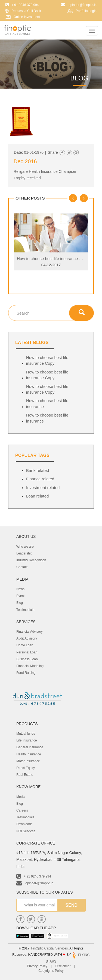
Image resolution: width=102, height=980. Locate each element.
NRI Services (26, 831)
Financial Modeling (30, 666)
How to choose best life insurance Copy (53, 259)
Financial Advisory (30, 632)
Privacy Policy (37, 966)
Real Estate (25, 775)
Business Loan (27, 659)
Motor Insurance (28, 761)
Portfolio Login (86, 11)
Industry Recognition (31, 560)
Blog (20, 603)
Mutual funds (26, 734)
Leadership (24, 553)
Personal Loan (27, 652)
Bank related (38, 470)
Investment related (43, 488)
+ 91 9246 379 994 (34, 876)
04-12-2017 (51, 265)
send (72, 905)
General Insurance (30, 747)
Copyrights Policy (51, 971)
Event (21, 596)
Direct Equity (26, 768)
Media (21, 797)
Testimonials (25, 610)
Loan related (37, 496)
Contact (22, 567)
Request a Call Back (26, 11)
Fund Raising (26, 673)
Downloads (24, 824)
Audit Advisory (27, 638)
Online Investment (27, 17)
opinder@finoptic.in (35, 883)
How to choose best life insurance (47, 403)
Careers (22, 810)
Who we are (25, 547)
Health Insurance (29, 754)
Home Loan (25, 645)
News (20, 589)
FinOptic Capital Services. (50, 948)
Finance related (40, 479)
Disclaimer (63, 966)
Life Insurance (27, 740)
